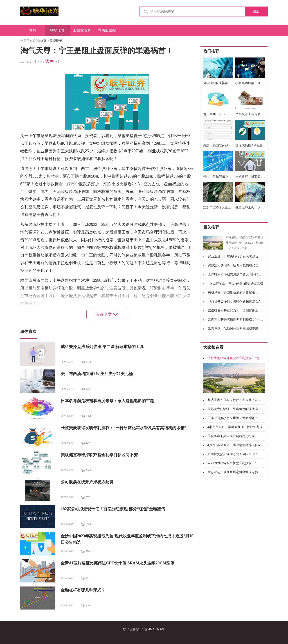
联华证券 (57, 30)
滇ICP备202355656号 (151, 629)
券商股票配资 (107, 32)
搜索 (256, 11)
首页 (33, 30)
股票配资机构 (82, 32)
